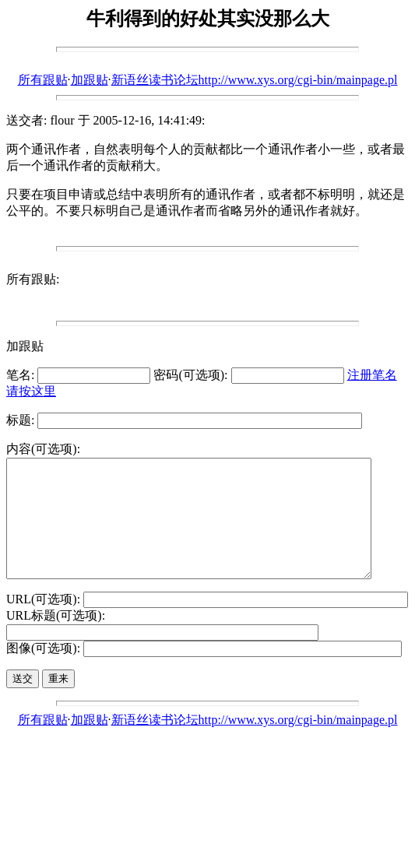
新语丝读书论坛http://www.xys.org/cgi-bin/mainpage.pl (255, 80)
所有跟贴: (33, 279)
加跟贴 (90, 80)
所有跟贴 (43, 80)
